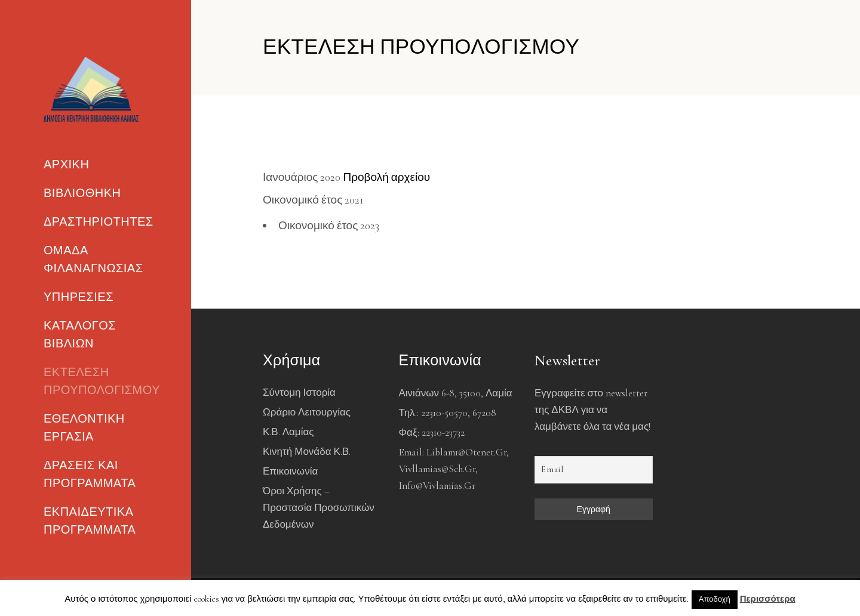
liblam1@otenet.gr (466, 452)
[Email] (594, 470)
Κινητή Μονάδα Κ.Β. (307, 452)
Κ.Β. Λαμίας (288, 432)
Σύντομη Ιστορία (299, 392)
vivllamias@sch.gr (437, 469)
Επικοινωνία (290, 471)
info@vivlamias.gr (437, 486)
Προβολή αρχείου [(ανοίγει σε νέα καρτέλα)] (386, 177)
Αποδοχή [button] (715, 599)
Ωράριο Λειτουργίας (307, 412)
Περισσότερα (768, 599)
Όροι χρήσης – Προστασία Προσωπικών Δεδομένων (319, 508)
